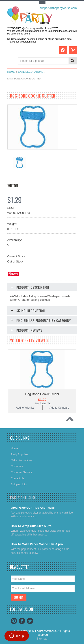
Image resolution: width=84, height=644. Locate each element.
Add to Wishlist (25, 408)
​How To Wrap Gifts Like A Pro (31, 526)
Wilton (13, 186)
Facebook (22, 621)
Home (11, 72)
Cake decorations (31, 72)
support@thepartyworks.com (58, 8)
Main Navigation (11, 61)
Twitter (30, 621)
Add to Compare (59, 408)
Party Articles (23, 497)
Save (15, 274)
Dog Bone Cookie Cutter (42, 394)
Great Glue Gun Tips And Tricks (33, 508)
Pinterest (14, 621)
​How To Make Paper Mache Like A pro (37, 544)
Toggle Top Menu (42, 2)
